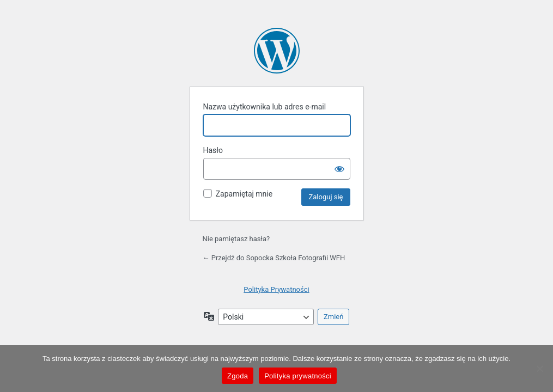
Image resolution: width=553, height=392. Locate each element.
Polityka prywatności (298, 376)
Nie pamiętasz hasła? (236, 239)
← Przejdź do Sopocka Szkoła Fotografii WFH (274, 258)
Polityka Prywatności (276, 289)
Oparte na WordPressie (277, 51)
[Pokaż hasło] (339, 169)
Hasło (213, 150)
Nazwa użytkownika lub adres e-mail (265, 107)
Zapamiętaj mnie (244, 194)
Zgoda (238, 376)
